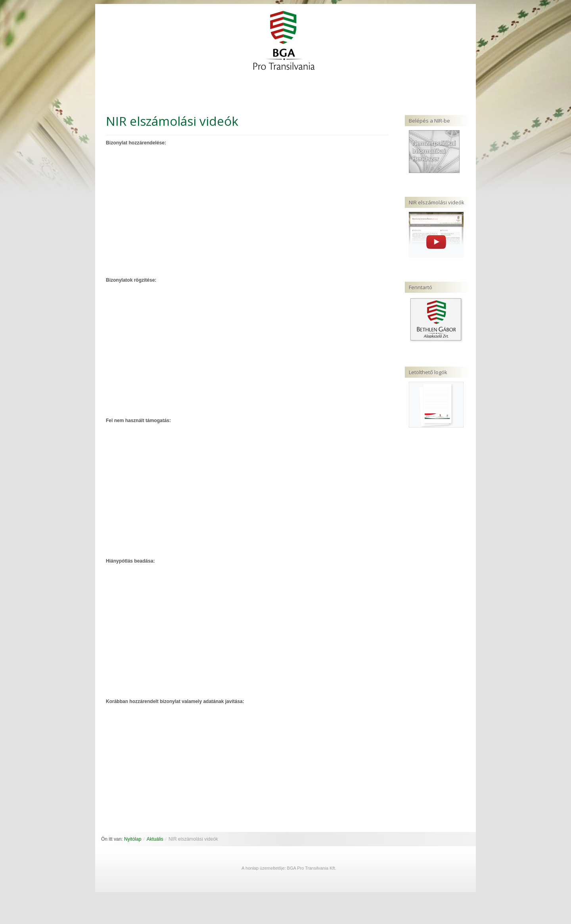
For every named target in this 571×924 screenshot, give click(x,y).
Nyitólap (133, 839)
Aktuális (155, 839)
